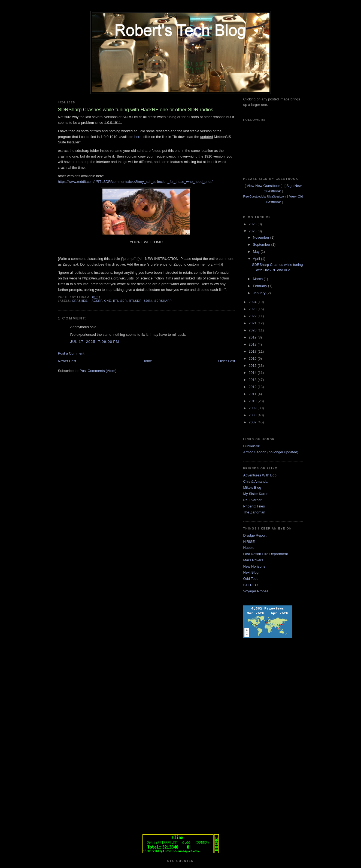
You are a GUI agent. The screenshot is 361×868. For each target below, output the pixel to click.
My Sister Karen (256, 494)
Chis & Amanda (256, 481)
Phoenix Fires (254, 506)
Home (147, 361)
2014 (253, 373)
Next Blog (251, 572)
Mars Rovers (253, 560)
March (258, 279)
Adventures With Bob (260, 475)
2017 (253, 351)
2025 (253, 231)
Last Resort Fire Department (266, 554)
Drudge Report (255, 535)
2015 (253, 366)
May (257, 252)
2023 (253, 309)
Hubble (249, 548)
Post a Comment (71, 353)
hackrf (96, 301)
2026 (253, 224)
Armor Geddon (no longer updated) (271, 452)
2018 (253, 344)
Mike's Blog (252, 487)
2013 (253, 380)
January (260, 293)
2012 (253, 387)
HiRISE (249, 542)
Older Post (227, 361)
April (257, 259)
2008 (253, 415)
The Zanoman (254, 512)
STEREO (251, 585)
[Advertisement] (265, 732)
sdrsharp (163, 301)
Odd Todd (251, 579)
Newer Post (67, 361)
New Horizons (254, 566)
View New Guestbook (263, 186)
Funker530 (252, 446)
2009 (253, 408)
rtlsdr (135, 301)
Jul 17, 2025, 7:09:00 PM (95, 342)
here (138, 137)
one (107, 301)
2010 (253, 401)
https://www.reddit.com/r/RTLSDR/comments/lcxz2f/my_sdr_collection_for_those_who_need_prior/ (135, 182)
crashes (80, 301)
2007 (253, 422)
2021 (253, 323)
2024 (253, 302)
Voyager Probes (256, 591)
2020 (253, 330)
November (262, 237)
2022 (253, 316)
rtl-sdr (120, 301)
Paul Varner (253, 500)
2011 (253, 394)
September (262, 244)
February (260, 286)
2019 (253, 337)
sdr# (148, 301)
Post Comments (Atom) (98, 371)
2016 (253, 358)
